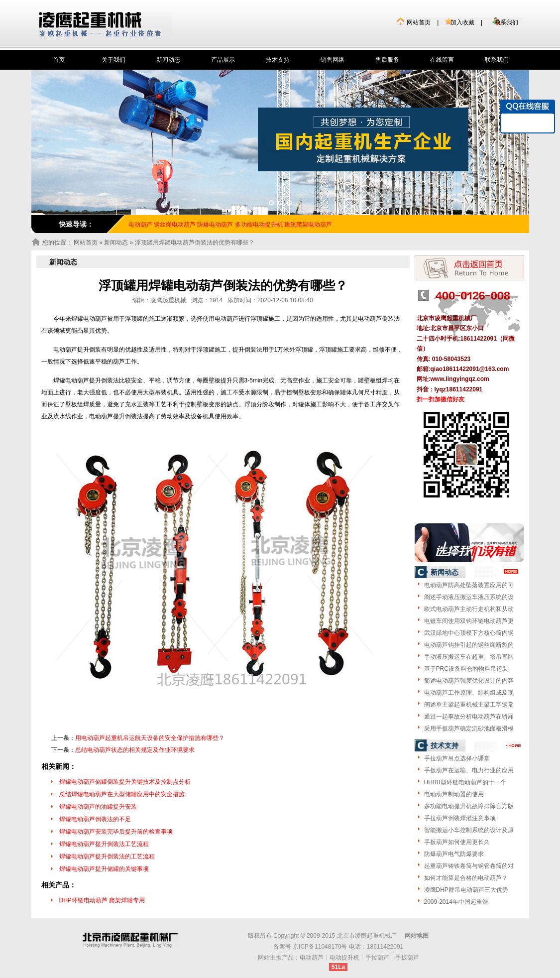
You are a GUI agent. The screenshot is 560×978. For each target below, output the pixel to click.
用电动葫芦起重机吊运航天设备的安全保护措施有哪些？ (150, 738)
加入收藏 (462, 22)
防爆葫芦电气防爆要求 (454, 854)
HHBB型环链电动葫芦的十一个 (465, 782)
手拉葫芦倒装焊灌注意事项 (460, 818)
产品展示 (223, 60)
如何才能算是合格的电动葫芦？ (466, 878)
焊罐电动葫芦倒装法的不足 (95, 819)
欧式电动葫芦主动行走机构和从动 (469, 609)
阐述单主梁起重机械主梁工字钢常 (469, 705)
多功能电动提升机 (259, 225)
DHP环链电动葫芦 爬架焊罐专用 (102, 900)
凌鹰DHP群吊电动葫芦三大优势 (466, 890)
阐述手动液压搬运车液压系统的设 (469, 597)
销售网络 (333, 60)
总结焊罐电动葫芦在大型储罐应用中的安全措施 (122, 794)
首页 (59, 60)
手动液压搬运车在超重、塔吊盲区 (469, 657)
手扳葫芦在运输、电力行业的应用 (469, 770)
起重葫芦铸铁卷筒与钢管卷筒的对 (469, 866)
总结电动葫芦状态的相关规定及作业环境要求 (135, 750)
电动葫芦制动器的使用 (454, 794)
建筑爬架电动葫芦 (308, 225)
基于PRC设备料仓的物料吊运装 (466, 669)
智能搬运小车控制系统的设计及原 (469, 830)
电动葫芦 (312, 958)
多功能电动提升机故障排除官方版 (469, 806)
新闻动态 (168, 60)
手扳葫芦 (407, 958)
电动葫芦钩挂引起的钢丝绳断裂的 (469, 645)
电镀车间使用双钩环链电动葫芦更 (469, 621)
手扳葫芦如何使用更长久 (457, 842)
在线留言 (442, 60)
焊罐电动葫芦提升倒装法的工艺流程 (107, 856)
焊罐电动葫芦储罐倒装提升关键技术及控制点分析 (125, 782)
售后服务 (387, 60)
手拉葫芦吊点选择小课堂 (457, 758)
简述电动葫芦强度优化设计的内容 (469, 681)
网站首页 (419, 22)
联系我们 (506, 22)
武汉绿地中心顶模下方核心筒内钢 (469, 633)
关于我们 (113, 60)
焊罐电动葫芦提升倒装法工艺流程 (104, 844)
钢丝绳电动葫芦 (175, 225)
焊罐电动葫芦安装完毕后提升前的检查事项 (116, 832)
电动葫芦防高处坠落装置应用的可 (469, 585)
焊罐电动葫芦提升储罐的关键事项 (104, 869)
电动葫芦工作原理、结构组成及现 (469, 693)
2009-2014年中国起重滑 (456, 902)
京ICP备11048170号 (320, 947)
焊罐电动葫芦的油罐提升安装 (98, 807)
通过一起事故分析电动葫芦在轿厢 (469, 717)
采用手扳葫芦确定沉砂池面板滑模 (469, 729)
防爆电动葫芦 (215, 225)
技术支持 (278, 60)
